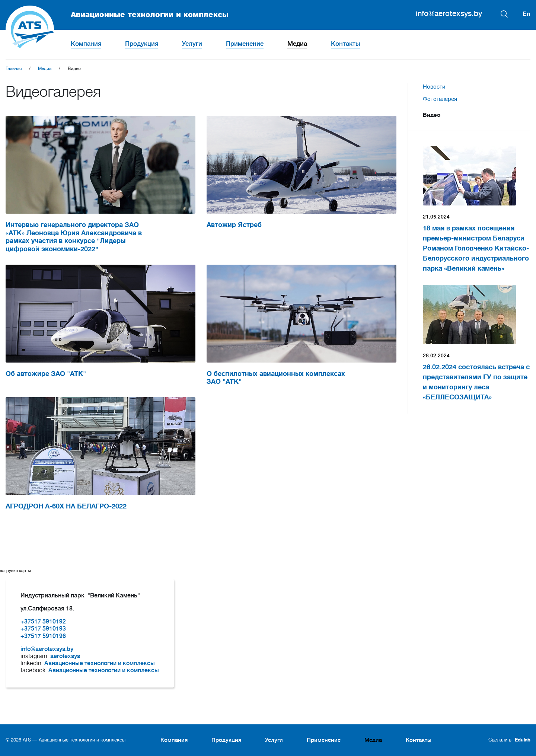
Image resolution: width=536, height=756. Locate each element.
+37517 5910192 (43, 622)
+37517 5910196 (43, 636)
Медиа (297, 44)
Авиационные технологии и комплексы (117, 15)
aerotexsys (65, 656)
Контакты (345, 44)
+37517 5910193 (43, 629)
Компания (86, 44)
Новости (434, 87)
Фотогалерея (440, 99)
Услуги (192, 44)
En (527, 14)
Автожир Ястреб (234, 225)
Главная (14, 68)
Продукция (142, 44)
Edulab (523, 740)
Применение (245, 44)
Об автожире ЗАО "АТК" (46, 374)
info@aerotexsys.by (449, 14)
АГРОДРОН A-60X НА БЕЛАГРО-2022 (66, 506)
